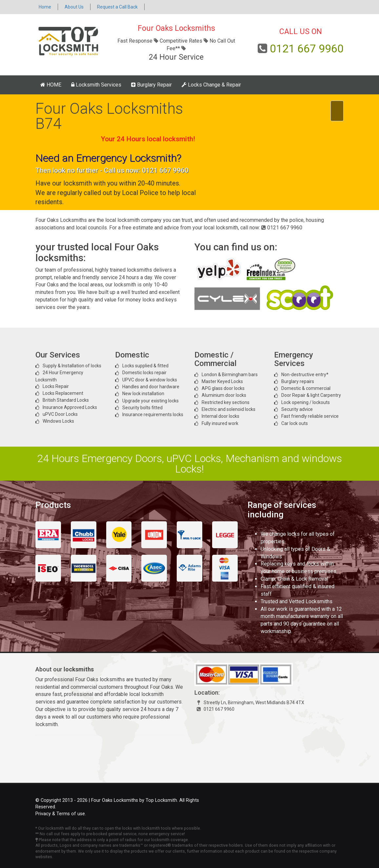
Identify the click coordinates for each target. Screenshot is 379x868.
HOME (51, 85)
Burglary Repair (151, 85)
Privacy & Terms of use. (61, 814)
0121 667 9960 (307, 48)
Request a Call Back (117, 7)
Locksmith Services (96, 85)
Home (45, 7)
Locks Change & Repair (211, 85)
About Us (74, 7)
